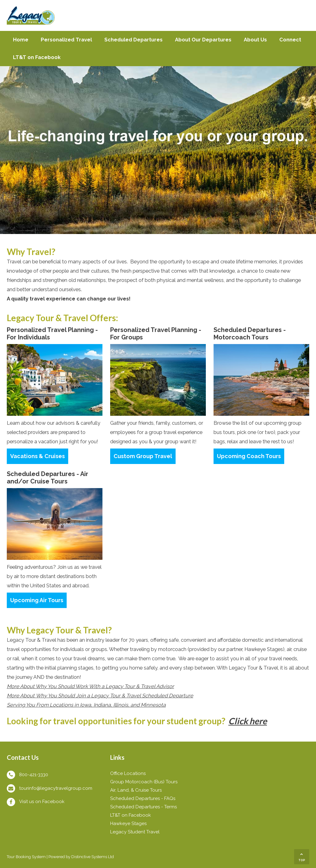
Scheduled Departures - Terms (143, 807)
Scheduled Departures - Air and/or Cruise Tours (48, 478)
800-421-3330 (34, 775)
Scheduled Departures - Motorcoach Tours (250, 334)
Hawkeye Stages (128, 823)
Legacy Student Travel (135, 832)
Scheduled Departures (133, 40)
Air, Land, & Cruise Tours (136, 790)
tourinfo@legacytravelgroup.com (56, 788)
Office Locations (128, 773)
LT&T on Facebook (37, 57)
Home (21, 40)
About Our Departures (203, 40)
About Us (255, 40)
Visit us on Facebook (42, 802)
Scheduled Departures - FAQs (143, 798)
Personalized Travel (66, 40)
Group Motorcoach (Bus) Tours (144, 782)
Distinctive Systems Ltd (93, 857)
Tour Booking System (26, 857)
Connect (290, 40)
